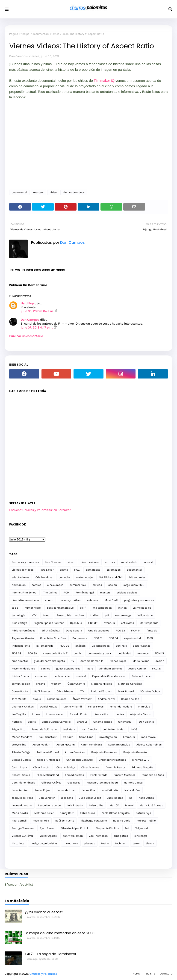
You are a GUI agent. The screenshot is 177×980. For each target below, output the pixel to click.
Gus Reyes (74, 783)
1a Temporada (45, 646)
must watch (129, 562)
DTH (82, 691)
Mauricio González (130, 684)
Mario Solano (141, 661)
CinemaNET (125, 722)
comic (78, 653)
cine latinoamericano (25, 600)
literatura (129, 737)
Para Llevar (47, 570)
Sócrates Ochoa (150, 691)
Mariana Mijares (102, 684)
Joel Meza (69, 729)
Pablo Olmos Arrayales (115, 813)
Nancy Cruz (67, 813)
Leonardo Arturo (22, 805)
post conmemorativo (60, 608)
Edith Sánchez (51, 631)
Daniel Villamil (73, 707)
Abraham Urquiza (119, 745)
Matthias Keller (44, 813)
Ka (131, 798)
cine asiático (102, 714)
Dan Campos (18, 56)
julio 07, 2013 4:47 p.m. (37, 327)
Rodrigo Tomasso (23, 828)
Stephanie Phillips (107, 828)
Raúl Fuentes (42, 691)
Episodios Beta (75, 775)
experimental (133, 638)
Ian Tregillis (19, 714)
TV (73, 661)
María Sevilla (20, 813)
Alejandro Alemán (23, 638)
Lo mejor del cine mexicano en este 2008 (60, 933)
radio (90, 669)
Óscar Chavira (76, 684)
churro (49, 600)
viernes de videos (74, 192)
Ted (127, 828)
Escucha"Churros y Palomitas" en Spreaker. (40, 510)
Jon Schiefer (47, 798)
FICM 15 (159, 653)
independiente (21, 646)
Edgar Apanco (142, 646)
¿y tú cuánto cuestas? (44, 912)
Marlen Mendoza (22, 737)
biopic (37, 699)
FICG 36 (64, 646)
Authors (17, 722)
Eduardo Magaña (142, 767)
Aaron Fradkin (41, 745)
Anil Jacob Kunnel (48, 752)
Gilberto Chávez (51, 783)
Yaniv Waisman (73, 836)
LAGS (134, 729)
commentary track (100, 653)
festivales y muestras (25, 562)
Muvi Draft (111, 600)
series (120, 714)
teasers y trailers (70, 600)
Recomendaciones (23, 669)
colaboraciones (57, 699)
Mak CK (114, 805)
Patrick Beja (143, 813)
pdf (107, 615)
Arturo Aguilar (137, 669)
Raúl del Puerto (65, 821)
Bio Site (150, 974)
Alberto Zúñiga (21, 752)
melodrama (71, 843)
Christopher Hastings (112, 760)
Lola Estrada (75, 805)
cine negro (141, 836)
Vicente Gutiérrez (23, 836)
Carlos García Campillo (56, 722)
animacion (19, 585)
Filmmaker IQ (104, 81)
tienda (150, 843)
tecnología (19, 615)
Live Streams (53, 562)
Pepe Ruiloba (41, 821)
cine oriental (20, 661)
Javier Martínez (66, 790)
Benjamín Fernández (104, 752)
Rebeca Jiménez (142, 676)
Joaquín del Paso (22, 798)
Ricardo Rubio (79, 714)
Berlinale (121, 646)
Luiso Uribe (96, 805)
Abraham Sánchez (111, 669)
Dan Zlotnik (146, 722)
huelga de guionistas (44, 843)
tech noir (121, 843)
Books (32, 722)
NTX (34, 615)
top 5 (15, 608)
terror (136, 843)
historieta (18, 843)
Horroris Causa (133, 783)
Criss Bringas (65, 691)
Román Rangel (85, 593)
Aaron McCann (66, 745)
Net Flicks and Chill (111, 577)
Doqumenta (80, 638)
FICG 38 (16, 653)
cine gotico (121, 836)
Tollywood (142, 828)
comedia (64, 577)
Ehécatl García (21, 775)
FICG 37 (157, 669)
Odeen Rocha (20, 691)
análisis (80, 646)
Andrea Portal (106, 699)
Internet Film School (24, 593)
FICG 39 (32, 653)
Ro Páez (68, 737)
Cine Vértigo (19, 623)
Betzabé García (21, 760)
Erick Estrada (99, 775)
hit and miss (137, 577)
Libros (36, 714)
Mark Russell (126, 691)
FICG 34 (113, 638)
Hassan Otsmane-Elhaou (102, 783)
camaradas (93, 570)
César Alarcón (42, 767)
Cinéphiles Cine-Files (53, 638)
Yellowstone (145, 615)
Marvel (129, 805)
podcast (148, 562)
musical (81, 676)
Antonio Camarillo (92, 661)
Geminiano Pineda (24, 783)
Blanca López (118, 661)
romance (143, 653)
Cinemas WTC (141, 760)
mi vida (97, 585)
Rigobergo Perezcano (94, 821)
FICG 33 (120, 631)
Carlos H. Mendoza (49, 760)
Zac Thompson (98, 836)
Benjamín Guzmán (135, 752)
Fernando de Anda (153, 775)
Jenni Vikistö (109, 790)
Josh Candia (89, 729)
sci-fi (83, 608)
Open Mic (76, 623)
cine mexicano (90, 562)
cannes (46, 669)
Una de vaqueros (99, 631)
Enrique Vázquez (101, 691)
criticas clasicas (127, 593)
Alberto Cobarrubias (149, 745)
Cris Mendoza (44, 577)
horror (47, 615)
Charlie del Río (130, 699)
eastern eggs (123, 615)
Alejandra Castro (141, 714)
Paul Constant (48, 737)
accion (113, 585)
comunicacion (21, 684)
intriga (122, 608)
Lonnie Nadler (55, 714)
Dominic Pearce (115, 767)
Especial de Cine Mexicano (109, 676)
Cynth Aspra (19, 767)
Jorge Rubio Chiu (134, 585)
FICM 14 (136, 631)
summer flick (78, 585)
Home (136, 974)
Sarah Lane (86, 737)
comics (36, 585)
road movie (148, 737)
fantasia (152, 631)
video (53, 192)
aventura (109, 623)
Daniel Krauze (49, 707)
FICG (77, 570)
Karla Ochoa (146, 798)
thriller (94, 615)
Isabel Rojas (43, 790)
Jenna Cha (88, 790)
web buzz (93, 600)
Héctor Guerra (20, 676)
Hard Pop (27, 303)
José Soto (67, 798)
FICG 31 (98, 638)
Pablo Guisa (88, 813)
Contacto (166, 974)
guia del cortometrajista (49, 661)
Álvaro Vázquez (82, 699)
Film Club (144, 707)
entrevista (128, 623)
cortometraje (84, 577)
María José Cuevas (151, 805)
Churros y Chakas (23, 707)
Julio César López (90, 798)
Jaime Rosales (142, 608)
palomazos (114, 570)
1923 (150, 638)
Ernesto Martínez (124, 775)
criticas (110, 562)
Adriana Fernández (24, 631)
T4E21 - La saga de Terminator (50, 954)
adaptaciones (21, 577)
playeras (90, 843)
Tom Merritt (19, 699)
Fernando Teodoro (121, 707)
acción (160, 661)
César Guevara (90, 767)
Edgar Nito (19, 729)
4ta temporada (102, 608)
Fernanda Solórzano (44, 729)
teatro (105, 843)
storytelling (19, 745)
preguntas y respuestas (139, 600)
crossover (41, 676)
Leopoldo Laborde (49, 805)
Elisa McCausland (48, 775)
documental (40, 34)
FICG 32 (93, 623)
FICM (66, 593)
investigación (108, 737)
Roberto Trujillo (146, 821)
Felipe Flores (96, 707)
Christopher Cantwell (80, 760)
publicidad (124, 653)
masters (38, 192)
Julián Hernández (114, 729)
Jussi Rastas (115, 798)
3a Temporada (149, 623)
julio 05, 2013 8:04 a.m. (38, 311)
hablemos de (62, 676)
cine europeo (55, 585)
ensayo (41, 684)
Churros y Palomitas (43, 974)
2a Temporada (101, 646)
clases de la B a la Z (55, 653)
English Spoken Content (49, 623)
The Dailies (50, 593)
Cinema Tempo (103, 722)
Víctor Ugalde (48, 836)
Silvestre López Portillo (75, 828)
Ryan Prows (47, 828)
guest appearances (68, 669)
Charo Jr (82, 722)
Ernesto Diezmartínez (70, 615)
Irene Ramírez (20, 790)
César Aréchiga (66, 767)
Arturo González (75, 752)
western (56, 684)
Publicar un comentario (26, 336)
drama (64, 570)
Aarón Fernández (91, 745)
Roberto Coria (122, 821)
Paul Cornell (19, 821)
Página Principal (20, 34)
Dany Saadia (74, 631)
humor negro (33, 608)
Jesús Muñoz (132, 790)
